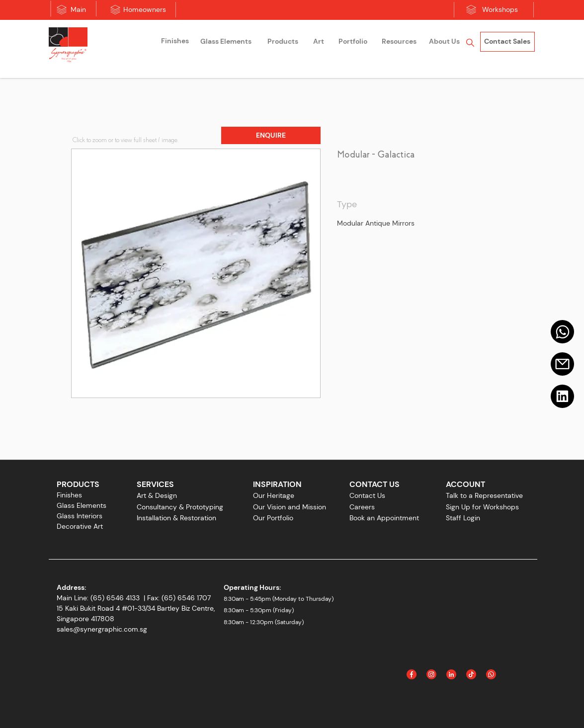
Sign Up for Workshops (482, 507)
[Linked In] (451, 674)
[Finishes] (175, 41)
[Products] (283, 42)
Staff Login (463, 518)
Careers (362, 507)
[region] (175, 42)
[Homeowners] (145, 10)
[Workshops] (500, 10)
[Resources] (399, 42)
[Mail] (562, 332)
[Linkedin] (562, 396)
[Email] (562, 364)
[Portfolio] (353, 42)
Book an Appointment (384, 518)
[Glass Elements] (226, 42)
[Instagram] (431, 674)
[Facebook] (412, 674)
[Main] (78, 10)
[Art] (319, 42)
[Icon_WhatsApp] (491, 674)
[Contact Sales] (507, 42)
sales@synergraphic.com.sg (102, 629)
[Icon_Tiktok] (471, 674)
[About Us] (444, 42)
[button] (271, 135)
